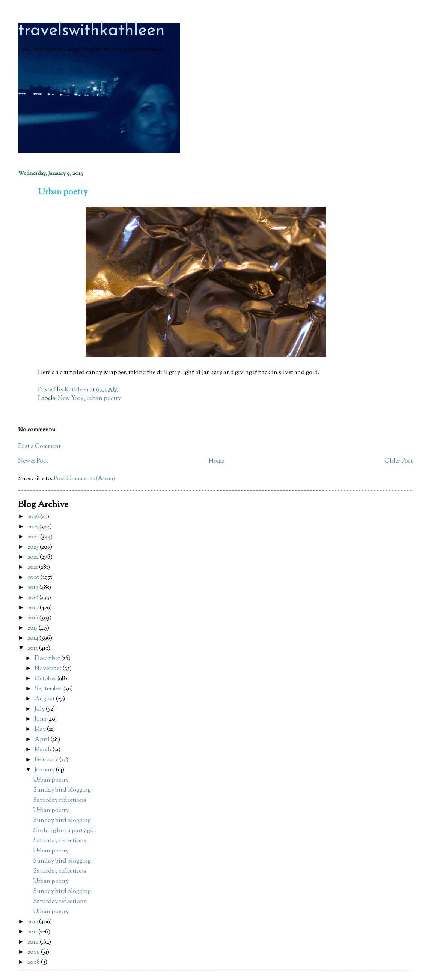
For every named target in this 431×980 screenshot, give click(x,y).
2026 (34, 517)
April (43, 740)
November (49, 669)
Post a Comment (39, 447)
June (41, 719)
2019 (33, 588)
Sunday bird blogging (62, 790)
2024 (34, 537)
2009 (34, 952)
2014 (33, 638)
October (46, 679)
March (44, 750)
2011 (33, 932)
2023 (34, 547)
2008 (34, 963)
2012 (33, 922)
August (45, 699)
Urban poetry (51, 780)
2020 (34, 578)
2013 (33, 649)
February (47, 760)
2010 (34, 942)
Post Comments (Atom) (84, 479)
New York (71, 399)
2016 (33, 618)
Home (216, 461)
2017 (34, 608)
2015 (33, 628)
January (45, 770)
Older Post (399, 461)
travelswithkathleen (91, 31)
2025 (33, 527)
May (41, 730)
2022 (34, 557)
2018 (33, 598)
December (48, 659)
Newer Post (33, 461)
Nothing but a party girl (65, 831)
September (49, 689)
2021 (33, 567)
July (40, 709)
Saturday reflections (60, 800)
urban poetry (104, 399)
